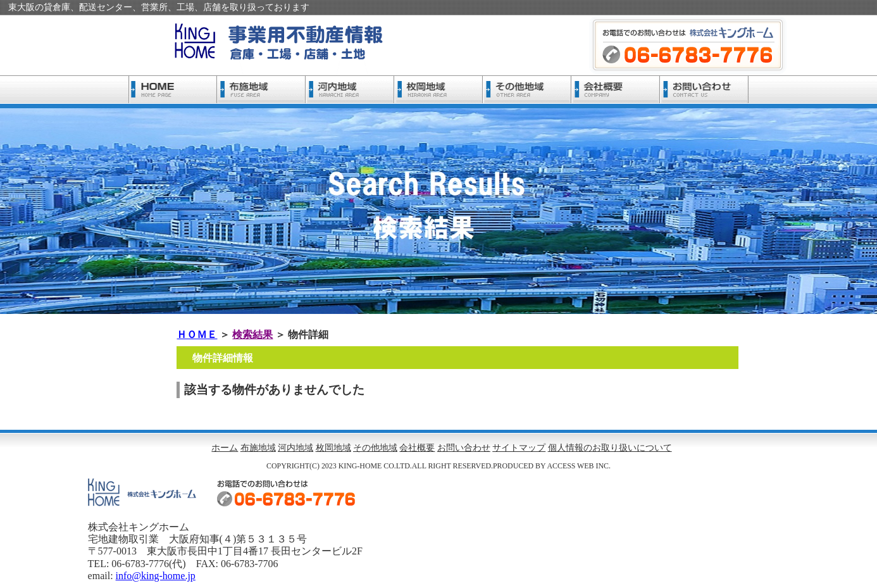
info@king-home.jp (156, 576)
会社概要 (417, 448)
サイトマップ (519, 448)
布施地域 (258, 448)
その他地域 (375, 448)
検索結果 (252, 335)
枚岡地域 (333, 448)
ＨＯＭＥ (197, 335)
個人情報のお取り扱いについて (610, 448)
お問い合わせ (464, 448)
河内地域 (295, 448)
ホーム (225, 448)
